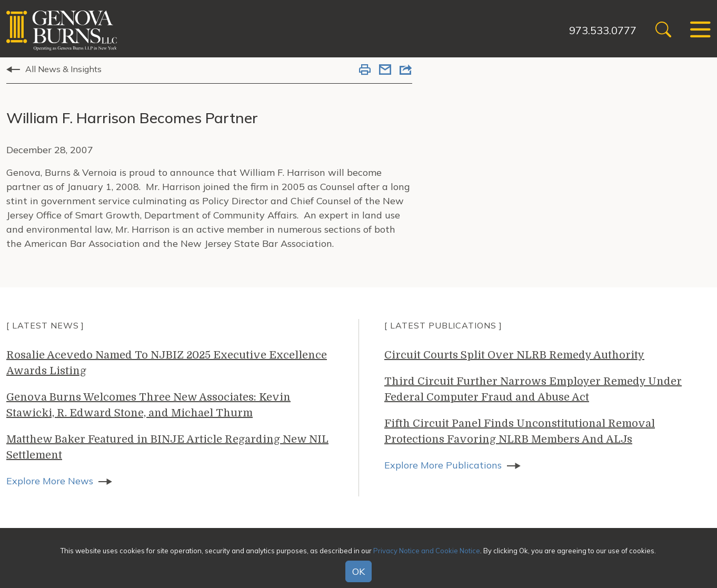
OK (358, 571)
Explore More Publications (443, 465)
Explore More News (50, 481)
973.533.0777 (603, 30)
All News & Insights (63, 69)
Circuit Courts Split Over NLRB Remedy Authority (514, 355)
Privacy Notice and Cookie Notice (427, 551)
